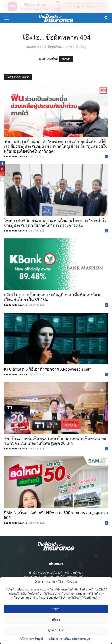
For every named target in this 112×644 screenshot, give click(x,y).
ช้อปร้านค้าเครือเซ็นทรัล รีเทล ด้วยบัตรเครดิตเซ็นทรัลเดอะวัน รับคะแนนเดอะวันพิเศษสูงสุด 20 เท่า (55, 441)
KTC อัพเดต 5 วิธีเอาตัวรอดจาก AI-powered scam (48, 369)
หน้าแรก (66, 59)
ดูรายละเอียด (56, 632)
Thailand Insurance (15, 156)
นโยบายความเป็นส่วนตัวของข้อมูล (69, 641)
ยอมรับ (56, 611)
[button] (7, 18)
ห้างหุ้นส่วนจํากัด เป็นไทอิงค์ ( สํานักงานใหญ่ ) (56, 573)
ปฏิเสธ (56, 621)
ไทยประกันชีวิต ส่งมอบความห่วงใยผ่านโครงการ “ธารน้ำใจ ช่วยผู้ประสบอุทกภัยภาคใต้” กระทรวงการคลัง (55, 223)
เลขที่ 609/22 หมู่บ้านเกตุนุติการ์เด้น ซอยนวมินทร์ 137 (56, 577)
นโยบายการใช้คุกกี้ (32, 641)
